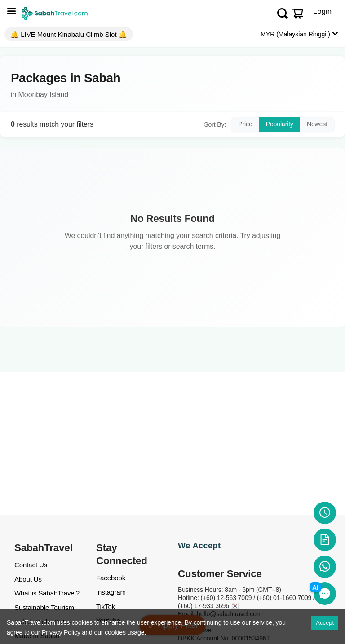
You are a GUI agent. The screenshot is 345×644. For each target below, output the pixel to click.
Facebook (111, 578)
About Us (28, 579)
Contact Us (31, 565)
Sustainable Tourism (44, 607)
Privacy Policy (61, 632)
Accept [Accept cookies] (325, 623)
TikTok (106, 607)
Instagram (111, 592)
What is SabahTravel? (47, 593)
